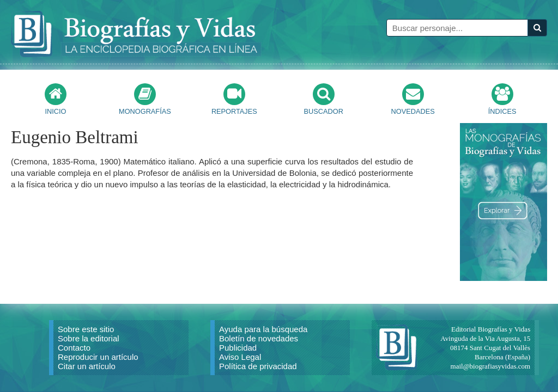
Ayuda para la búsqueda (263, 329)
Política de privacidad (258, 366)
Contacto (74, 348)
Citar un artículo (87, 366)
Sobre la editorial (89, 338)
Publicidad (238, 348)
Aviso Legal (240, 357)
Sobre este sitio (86, 329)
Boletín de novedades (259, 338)
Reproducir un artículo (98, 357)
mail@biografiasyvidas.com (491, 366)
